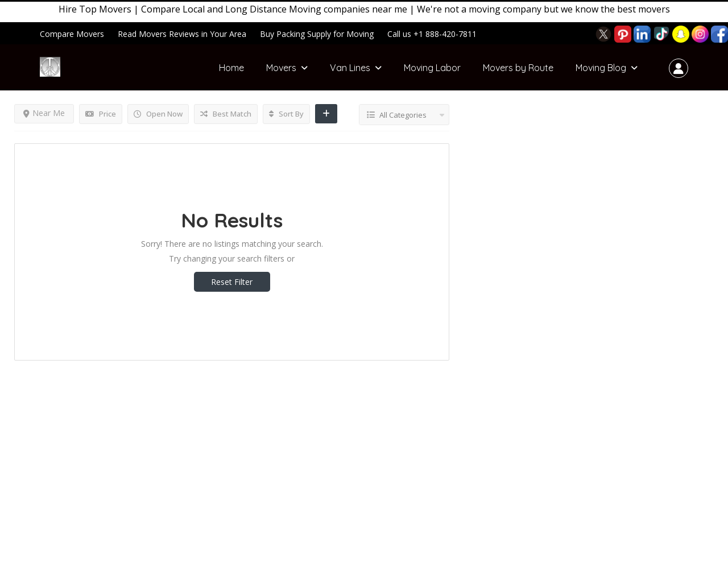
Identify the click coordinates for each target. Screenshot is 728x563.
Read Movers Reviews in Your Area (182, 34)
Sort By (286, 114)
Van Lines (350, 68)
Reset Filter (232, 282)
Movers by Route (518, 68)
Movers (281, 68)
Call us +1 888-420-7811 (432, 34)
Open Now (158, 114)
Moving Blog (601, 68)
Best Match (226, 114)
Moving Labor (432, 68)
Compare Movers (72, 34)
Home (231, 68)
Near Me (44, 113)
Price (101, 114)
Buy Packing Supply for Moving (317, 34)
